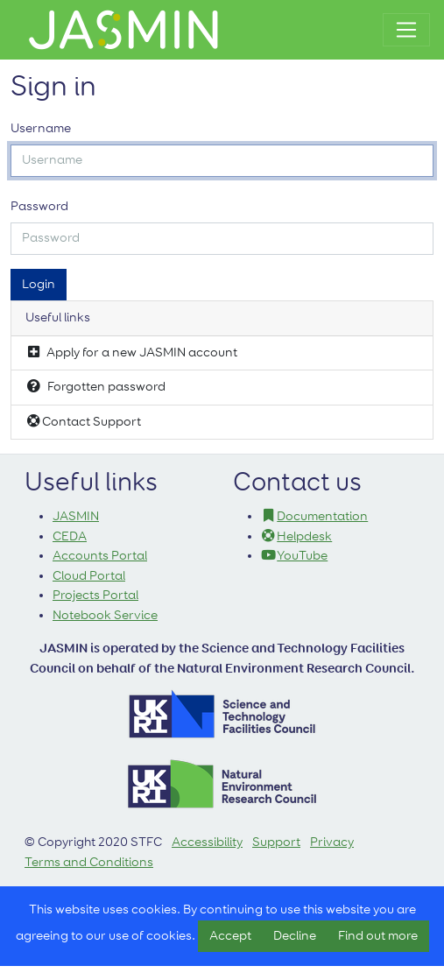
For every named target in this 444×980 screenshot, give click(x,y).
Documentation (315, 516)
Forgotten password (95, 386)
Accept (230, 936)
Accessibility (207, 842)
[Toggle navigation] (406, 30)
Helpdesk (297, 536)
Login (39, 284)
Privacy (332, 842)
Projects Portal (95, 595)
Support (276, 842)
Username (41, 128)
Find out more (378, 936)
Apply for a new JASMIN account (131, 352)
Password (39, 206)
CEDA (70, 536)
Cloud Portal (89, 576)
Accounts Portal (100, 556)
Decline (295, 936)
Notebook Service (105, 615)
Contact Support (83, 421)
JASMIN (76, 516)
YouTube (295, 556)
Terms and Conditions (89, 862)
